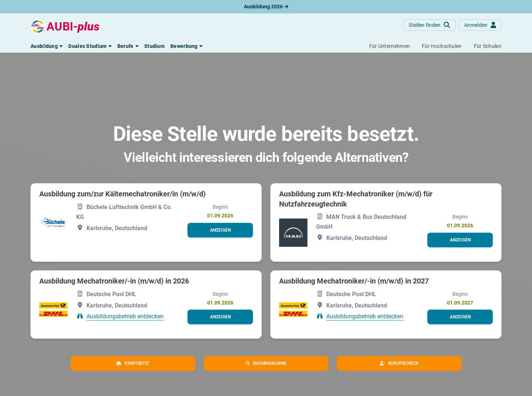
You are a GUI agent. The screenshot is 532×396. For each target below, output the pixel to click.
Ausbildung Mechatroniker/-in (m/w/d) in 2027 (354, 281)
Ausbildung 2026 (266, 7)
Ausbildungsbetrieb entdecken (125, 316)
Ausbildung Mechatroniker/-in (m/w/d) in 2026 (114, 281)
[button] (47, 46)
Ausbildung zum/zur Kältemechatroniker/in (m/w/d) (122, 194)
